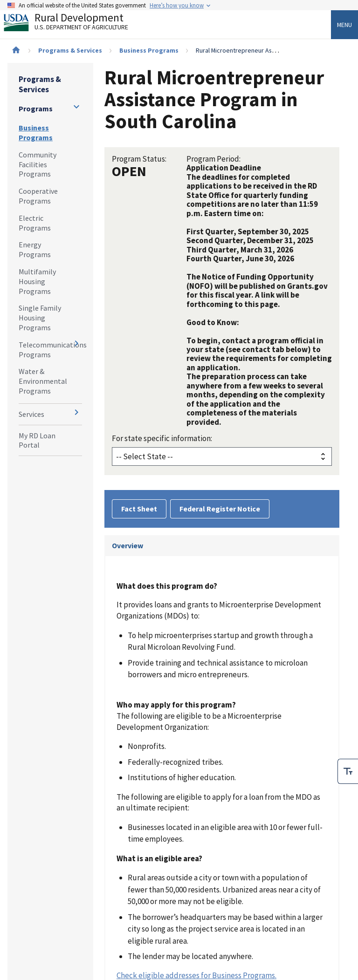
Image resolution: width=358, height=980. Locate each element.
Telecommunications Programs (50, 350)
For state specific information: (162, 438)
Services (31, 414)
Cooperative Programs (38, 196)
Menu (344, 25)
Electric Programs (35, 223)
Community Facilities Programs (38, 164)
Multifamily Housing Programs (37, 281)
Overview (127, 545)
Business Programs (149, 50)
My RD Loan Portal (37, 440)
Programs (36, 109)
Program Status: (139, 159)
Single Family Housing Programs (40, 318)
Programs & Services (70, 50)
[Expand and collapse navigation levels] (76, 107)
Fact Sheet (139, 509)
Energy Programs (35, 249)
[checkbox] (348, 771)
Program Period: (213, 159)
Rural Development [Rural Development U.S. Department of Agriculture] (74, 24)
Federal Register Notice (220, 509)
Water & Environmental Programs (43, 381)
